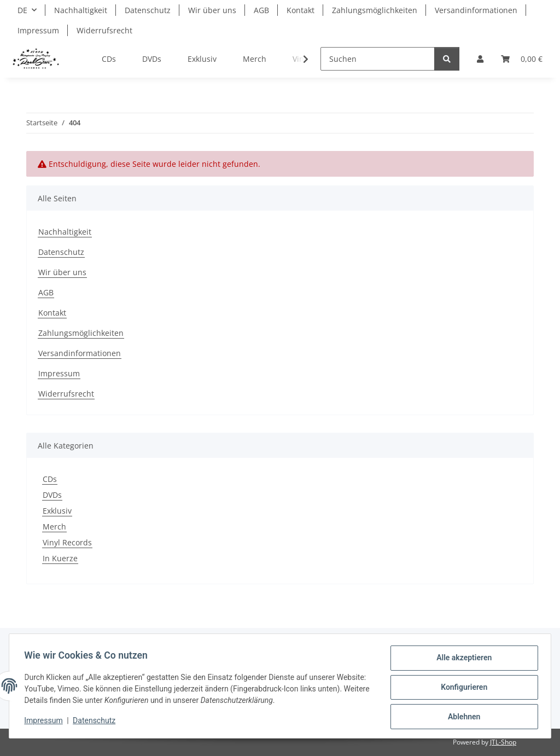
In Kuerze (60, 558)
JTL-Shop (503, 742)
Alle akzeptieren (461, 660)
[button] (480, 59)
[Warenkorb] (522, 59)
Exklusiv (57, 511)
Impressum (46, 722)
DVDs (52, 495)
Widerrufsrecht (104, 30)
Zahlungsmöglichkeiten (375, 10)
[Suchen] (378, 59)
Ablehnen (461, 717)
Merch (54, 527)
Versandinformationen (476, 10)
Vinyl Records (67, 542)
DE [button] (22, 10)
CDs (50, 479)
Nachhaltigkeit (81, 10)
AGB (261, 10)
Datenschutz (97, 722)
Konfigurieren (461, 689)
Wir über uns (212, 10)
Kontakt (301, 10)
